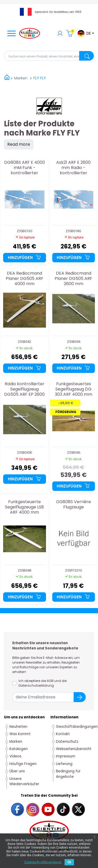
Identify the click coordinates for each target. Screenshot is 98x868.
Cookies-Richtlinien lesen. (43, 862)
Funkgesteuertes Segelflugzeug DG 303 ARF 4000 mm (74, 389)
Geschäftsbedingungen (77, 727)
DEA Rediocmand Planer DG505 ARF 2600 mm (73, 278)
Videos (15, 756)
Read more (19, 144)
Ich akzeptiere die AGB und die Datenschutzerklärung (43, 683)
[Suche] (49, 56)
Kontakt (63, 734)
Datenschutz (67, 742)
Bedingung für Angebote (68, 774)
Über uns (17, 771)
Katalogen (19, 749)
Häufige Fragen (23, 764)
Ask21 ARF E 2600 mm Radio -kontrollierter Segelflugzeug (73, 168)
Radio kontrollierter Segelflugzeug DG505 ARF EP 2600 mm (24, 389)
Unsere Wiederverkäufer (24, 781)
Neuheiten (18, 727)
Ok (69, 862)
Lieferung (64, 764)
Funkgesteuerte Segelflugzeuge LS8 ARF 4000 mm (24, 507)
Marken (16, 742)
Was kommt (20, 734)
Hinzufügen (25, 257)
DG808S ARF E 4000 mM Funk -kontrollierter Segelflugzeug (25, 168)
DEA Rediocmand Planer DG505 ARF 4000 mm (25, 278)
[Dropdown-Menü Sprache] (86, 33)
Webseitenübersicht (74, 749)
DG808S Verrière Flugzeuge (74, 505)
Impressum (66, 756)
